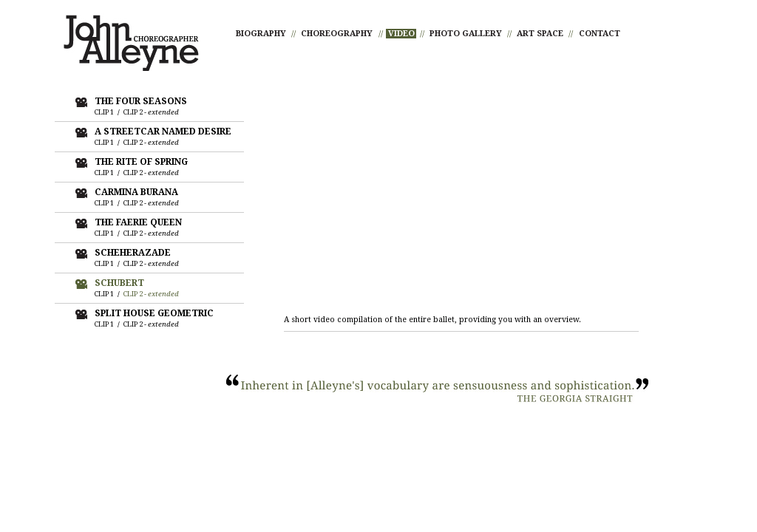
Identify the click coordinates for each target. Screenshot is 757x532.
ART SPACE (540, 34)
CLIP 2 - (151, 112)
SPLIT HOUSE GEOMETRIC (154, 313)
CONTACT (600, 34)
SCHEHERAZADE (133, 253)
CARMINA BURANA (136, 192)
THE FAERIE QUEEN (138, 222)
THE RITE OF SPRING (141, 162)
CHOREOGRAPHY (337, 34)
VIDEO (401, 34)
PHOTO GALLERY (466, 34)
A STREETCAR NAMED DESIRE (163, 132)
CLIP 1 (104, 112)
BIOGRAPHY (261, 34)
